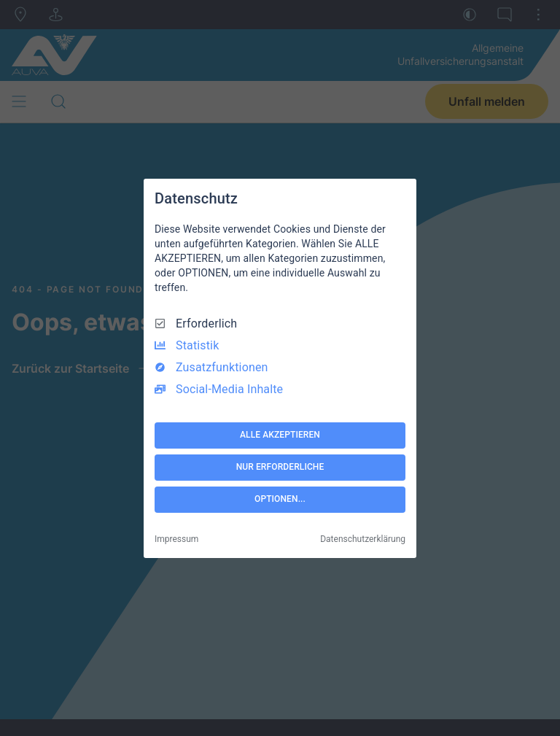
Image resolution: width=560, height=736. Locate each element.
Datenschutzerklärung (363, 539)
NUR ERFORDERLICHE (280, 467)
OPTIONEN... (280, 499)
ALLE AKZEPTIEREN (280, 435)
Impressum (176, 539)
